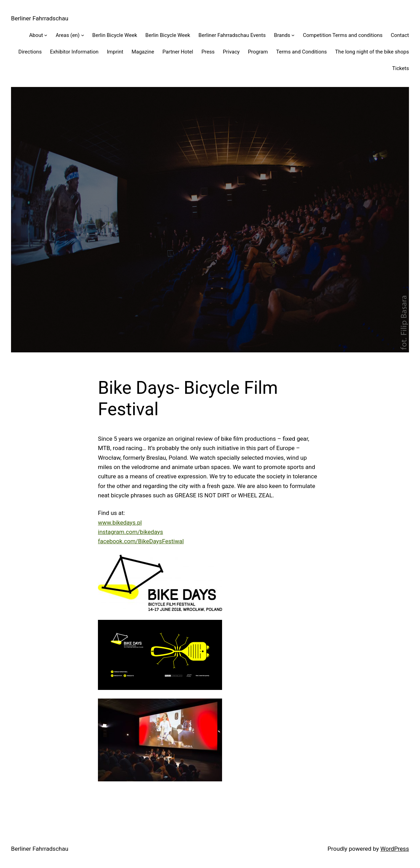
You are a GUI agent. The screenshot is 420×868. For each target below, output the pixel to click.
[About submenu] (46, 35)
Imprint (115, 52)
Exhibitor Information (74, 52)
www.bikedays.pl (120, 523)
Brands (282, 35)
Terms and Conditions (302, 52)
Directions (30, 52)
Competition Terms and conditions (343, 35)
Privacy (231, 52)
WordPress (395, 849)
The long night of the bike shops (372, 52)
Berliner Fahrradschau (40, 18)
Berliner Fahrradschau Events (232, 35)
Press (208, 52)
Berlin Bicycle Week (115, 35)
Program (258, 52)
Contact (400, 35)
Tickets (401, 68)
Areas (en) (67, 35)
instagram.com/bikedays (131, 532)
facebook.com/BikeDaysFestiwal (141, 541)
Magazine (143, 52)
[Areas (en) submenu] (83, 35)
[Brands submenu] (293, 35)
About (36, 35)
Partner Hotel (178, 52)
